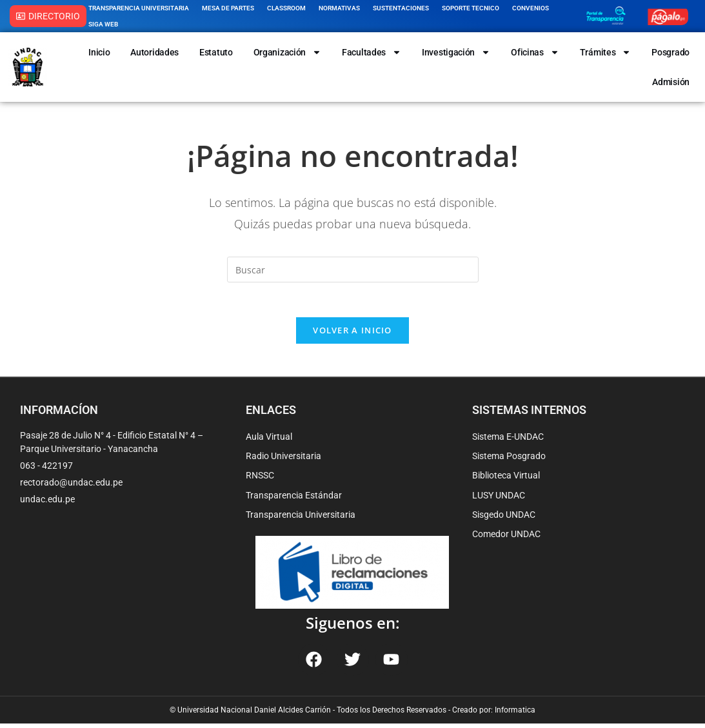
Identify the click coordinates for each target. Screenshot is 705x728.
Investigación (456, 52)
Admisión (671, 82)
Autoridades (154, 52)
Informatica (515, 714)
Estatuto (216, 52)
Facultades (372, 52)
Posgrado (670, 52)
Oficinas (535, 52)
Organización (287, 52)
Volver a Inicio (352, 335)
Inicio (99, 52)
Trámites (606, 52)
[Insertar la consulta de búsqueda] (353, 270)
